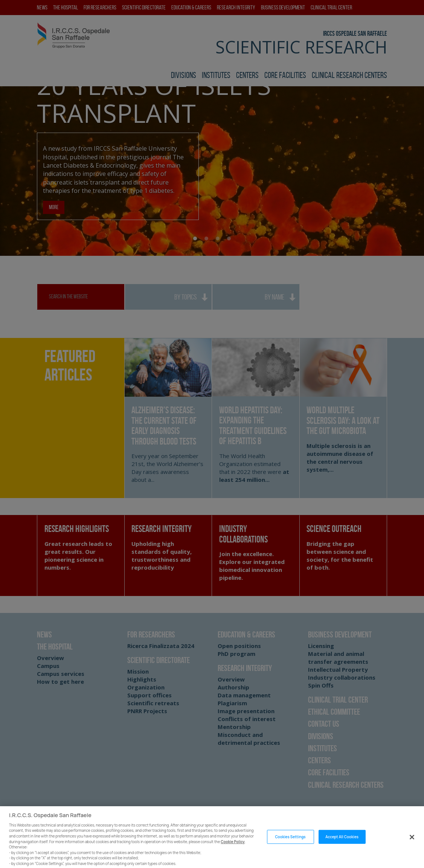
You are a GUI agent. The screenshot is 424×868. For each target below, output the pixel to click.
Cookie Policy (233, 846)
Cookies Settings (290, 841)
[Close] (412, 842)
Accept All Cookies (342, 841)
